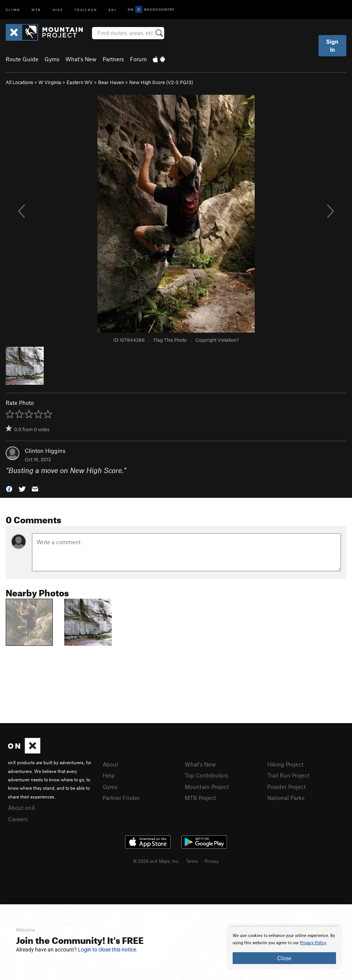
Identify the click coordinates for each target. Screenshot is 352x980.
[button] (9, 488)
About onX (22, 808)
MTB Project (200, 798)
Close (284, 958)
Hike (58, 9)
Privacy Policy (313, 943)
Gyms (52, 59)
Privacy (212, 861)
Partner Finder (121, 798)
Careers (18, 819)
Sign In (332, 45)
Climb (13, 9)
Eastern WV (80, 82)
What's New (81, 59)
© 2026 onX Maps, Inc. (156, 861)
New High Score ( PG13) (161, 82)
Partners (113, 59)
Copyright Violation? (217, 340)
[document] (284, 948)
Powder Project (286, 787)
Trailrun (86, 9)
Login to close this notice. (108, 950)
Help (109, 775)
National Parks (286, 798)
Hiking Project (285, 764)
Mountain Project (207, 787)
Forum (138, 59)
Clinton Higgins (45, 451)
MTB (36, 9)
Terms (192, 861)
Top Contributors (206, 775)
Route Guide (22, 59)
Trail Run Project (288, 775)
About (110, 764)
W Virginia (50, 82)
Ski (112, 9)
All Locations (19, 82)
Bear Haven (111, 82)
